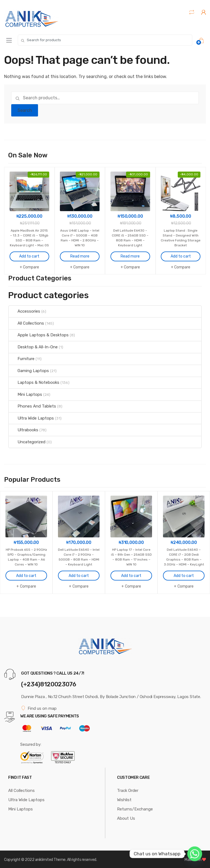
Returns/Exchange (135, 808)
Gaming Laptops (29, 370)
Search (25, 110)
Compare (31, 266)
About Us (126, 817)
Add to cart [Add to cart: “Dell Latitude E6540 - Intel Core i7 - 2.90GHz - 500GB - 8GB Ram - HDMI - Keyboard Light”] (79, 569)
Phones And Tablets (32, 406)
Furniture (22, 358)
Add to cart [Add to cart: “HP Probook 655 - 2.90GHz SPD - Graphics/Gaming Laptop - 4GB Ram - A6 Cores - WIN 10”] (26, 574)
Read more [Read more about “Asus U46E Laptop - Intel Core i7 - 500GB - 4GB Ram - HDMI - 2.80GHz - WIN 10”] (80, 251)
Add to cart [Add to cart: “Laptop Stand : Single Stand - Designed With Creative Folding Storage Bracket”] (181, 251)
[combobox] (105, 40)
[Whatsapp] (195, 854)
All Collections (26, 322)
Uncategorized (27, 441)
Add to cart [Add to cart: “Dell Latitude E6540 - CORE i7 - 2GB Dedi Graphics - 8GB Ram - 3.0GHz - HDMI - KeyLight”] (184, 574)
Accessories (24, 311)
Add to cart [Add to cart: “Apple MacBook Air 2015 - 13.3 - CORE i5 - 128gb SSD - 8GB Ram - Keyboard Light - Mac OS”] (29, 256)
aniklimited (44, 858)
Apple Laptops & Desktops (39, 334)
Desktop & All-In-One (33, 346)
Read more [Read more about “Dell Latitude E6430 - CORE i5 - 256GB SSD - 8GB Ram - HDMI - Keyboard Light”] (130, 251)
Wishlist (124, 798)
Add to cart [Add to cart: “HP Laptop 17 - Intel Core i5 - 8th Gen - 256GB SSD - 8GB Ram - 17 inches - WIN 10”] (131, 574)
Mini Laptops (25, 394)
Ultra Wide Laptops (31, 417)
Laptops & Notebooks (34, 382)
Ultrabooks (24, 429)
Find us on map (39, 707)
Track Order (128, 789)
